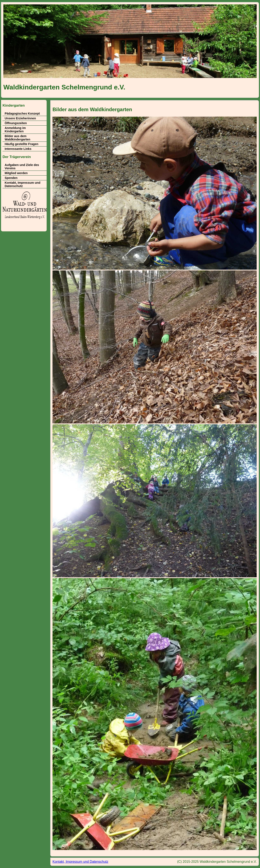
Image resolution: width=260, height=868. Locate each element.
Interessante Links (18, 149)
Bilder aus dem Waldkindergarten (17, 138)
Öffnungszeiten (16, 123)
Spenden (11, 178)
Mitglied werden (16, 173)
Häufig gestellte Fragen (21, 144)
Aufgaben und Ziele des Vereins (22, 167)
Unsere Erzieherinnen (20, 118)
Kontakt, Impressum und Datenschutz (22, 184)
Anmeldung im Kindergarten (15, 130)
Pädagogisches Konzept (22, 113)
